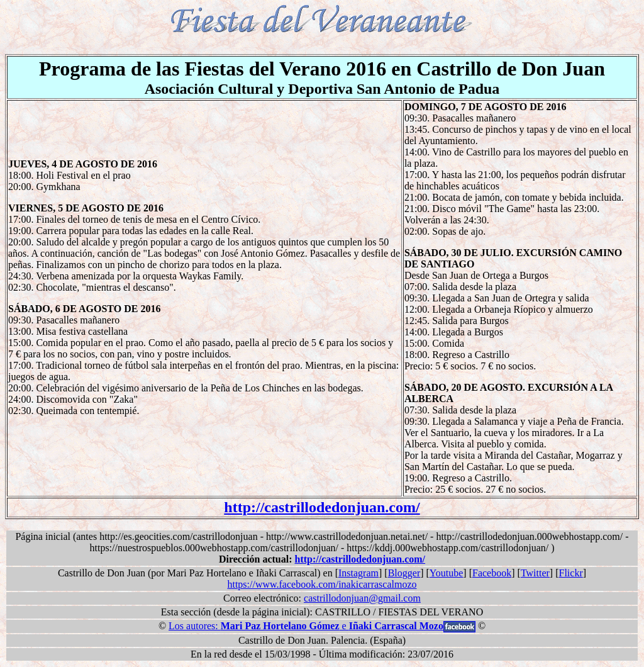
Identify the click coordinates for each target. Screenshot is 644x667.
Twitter (535, 573)
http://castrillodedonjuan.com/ (322, 507)
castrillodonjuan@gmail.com (362, 598)
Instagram (358, 573)
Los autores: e (306, 626)
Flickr (571, 573)
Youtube (447, 573)
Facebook (492, 573)
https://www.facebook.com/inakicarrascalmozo (322, 584)
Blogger (404, 573)
